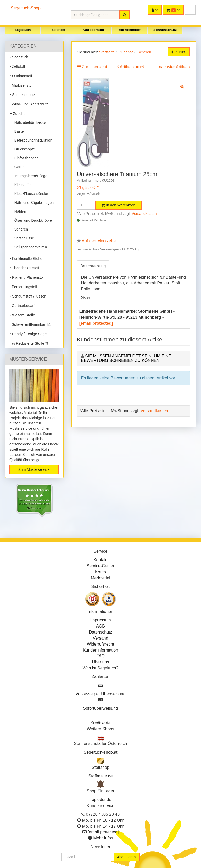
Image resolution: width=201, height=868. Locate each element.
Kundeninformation (100, 650)
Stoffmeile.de (100, 776)
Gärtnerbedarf (22, 306)
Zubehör (18, 114)
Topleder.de (101, 800)
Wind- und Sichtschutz (29, 104)
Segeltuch (23, 30)
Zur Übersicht (94, 67)
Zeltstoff (58, 30)
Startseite (107, 52)
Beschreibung (93, 266)
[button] (190, 10)
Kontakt (100, 560)
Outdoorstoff (94, 30)
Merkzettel (100, 578)
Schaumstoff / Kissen (28, 296)
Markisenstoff (129, 30)
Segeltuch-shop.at (101, 752)
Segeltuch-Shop (26, 8)
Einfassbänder (25, 158)
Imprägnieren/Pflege (30, 176)
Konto (100, 572)
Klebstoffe (21, 185)
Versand (101, 638)
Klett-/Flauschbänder (30, 194)
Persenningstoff (23, 287)
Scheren (20, 229)
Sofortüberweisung (100, 708)
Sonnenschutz (165, 30)
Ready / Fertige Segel (29, 334)
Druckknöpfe (24, 149)
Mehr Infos (103, 838)
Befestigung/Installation (32, 140)
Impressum (100, 620)
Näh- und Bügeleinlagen (33, 203)
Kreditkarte (100, 723)
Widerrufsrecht (100, 644)
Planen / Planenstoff (27, 277)
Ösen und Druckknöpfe (32, 220)
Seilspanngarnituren (30, 247)
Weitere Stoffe (22, 315)
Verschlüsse (23, 238)
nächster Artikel (174, 67)
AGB (100, 626)
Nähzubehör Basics (29, 122)
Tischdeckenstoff (24, 268)
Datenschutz (101, 632)
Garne (18, 167)
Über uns (101, 662)
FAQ (100, 656)
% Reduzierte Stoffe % (29, 343)
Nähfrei (19, 211)
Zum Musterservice (34, 469)
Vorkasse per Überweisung (100, 694)
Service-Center (101, 566)
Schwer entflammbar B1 (30, 324)
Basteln (19, 131)
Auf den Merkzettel (99, 241)
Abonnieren (126, 857)
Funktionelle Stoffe (26, 259)
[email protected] (96, 323)
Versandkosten (144, 214)
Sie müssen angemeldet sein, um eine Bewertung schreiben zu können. (126, 358)
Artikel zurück (132, 67)
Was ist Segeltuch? (100, 668)
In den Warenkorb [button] (118, 205)
